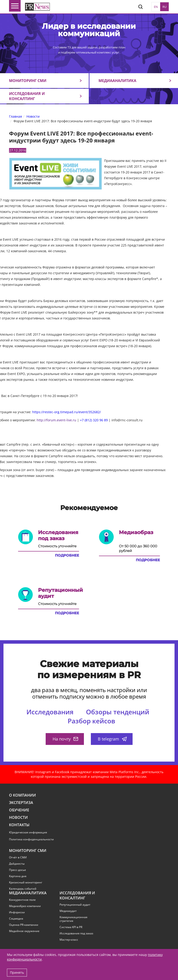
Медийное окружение (24, 931)
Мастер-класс (69, 940)
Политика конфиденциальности (31, 839)
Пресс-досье (17, 870)
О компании (22, 795)
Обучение (19, 810)
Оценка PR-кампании (24, 925)
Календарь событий (23, 889)
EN (156, 7)
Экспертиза (21, 803)
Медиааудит (68, 911)
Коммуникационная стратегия (73, 919)
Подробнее (67, 555)
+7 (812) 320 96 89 (94, 420)
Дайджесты (17, 864)
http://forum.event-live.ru (56, 420)
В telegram (112, 739)
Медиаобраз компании (25, 906)
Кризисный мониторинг (26, 882)
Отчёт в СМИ (18, 857)
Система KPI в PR (71, 927)
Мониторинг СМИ (28, 81)
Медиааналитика (117, 81)
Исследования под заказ (76, 933)
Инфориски (17, 912)
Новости (18, 818)
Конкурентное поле (22, 900)
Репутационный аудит (75, 905)
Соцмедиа (16, 919)
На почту (65, 739)
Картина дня (18, 876)
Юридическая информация (28, 832)
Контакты (19, 825)
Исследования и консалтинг (27, 96)
